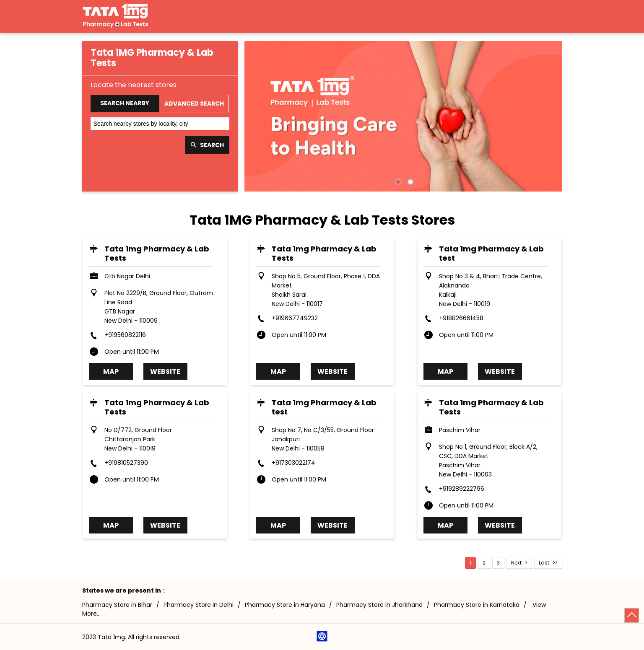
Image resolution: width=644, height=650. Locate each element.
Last (544, 563)
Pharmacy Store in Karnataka (477, 605)
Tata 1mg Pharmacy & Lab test (491, 253)
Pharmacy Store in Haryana (285, 605)
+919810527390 (126, 463)
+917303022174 (293, 463)
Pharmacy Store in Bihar (117, 605)
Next (516, 563)
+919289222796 (462, 489)
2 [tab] (410, 181)
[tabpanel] (403, 116)
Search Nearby (125, 103)
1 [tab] (397, 181)
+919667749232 (295, 318)
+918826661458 (461, 318)
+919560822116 (125, 335)
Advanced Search (194, 104)
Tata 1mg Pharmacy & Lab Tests (157, 253)
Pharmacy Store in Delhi (199, 605)
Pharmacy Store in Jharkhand (379, 605)
